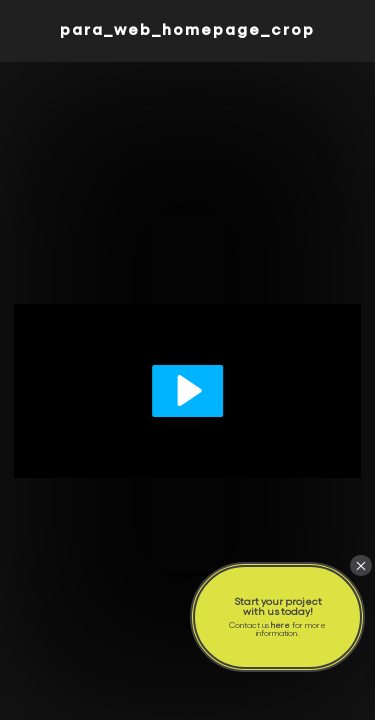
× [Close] (361, 565)
